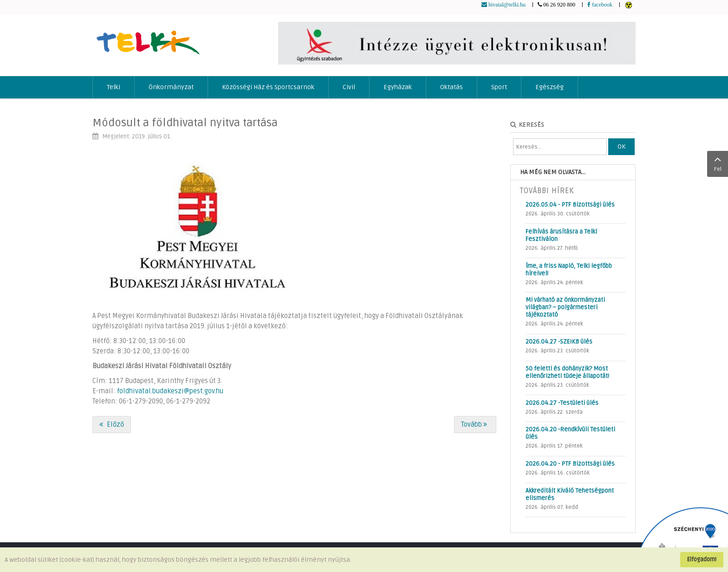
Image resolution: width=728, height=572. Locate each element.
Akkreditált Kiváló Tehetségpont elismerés (570, 494)
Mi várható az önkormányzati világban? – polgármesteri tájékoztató (565, 307)
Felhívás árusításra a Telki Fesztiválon (561, 235)
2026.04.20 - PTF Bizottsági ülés (570, 464)
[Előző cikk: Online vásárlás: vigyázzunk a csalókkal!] (112, 425)
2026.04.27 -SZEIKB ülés (559, 342)
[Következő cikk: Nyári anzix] (475, 425)
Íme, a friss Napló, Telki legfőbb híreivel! (569, 270)
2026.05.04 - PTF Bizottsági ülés (570, 205)
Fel (718, 163)
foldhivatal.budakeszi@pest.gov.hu (170, 391)
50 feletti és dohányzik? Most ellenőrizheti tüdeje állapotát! (567, 372)
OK (621, 146)
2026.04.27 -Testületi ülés (562, 403)
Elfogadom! (702, 559)
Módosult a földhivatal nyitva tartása (185, 123)
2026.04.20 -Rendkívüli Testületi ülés (570, 433)
